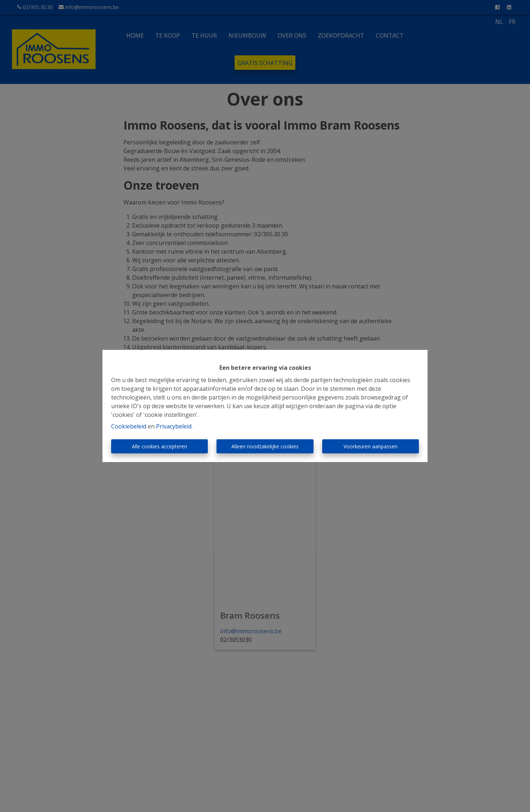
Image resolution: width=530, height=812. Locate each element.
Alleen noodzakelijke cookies (265, 446)
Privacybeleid (174, 426)
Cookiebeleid (129, 426)
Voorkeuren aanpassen (371, 446)
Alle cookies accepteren (159, 446)
